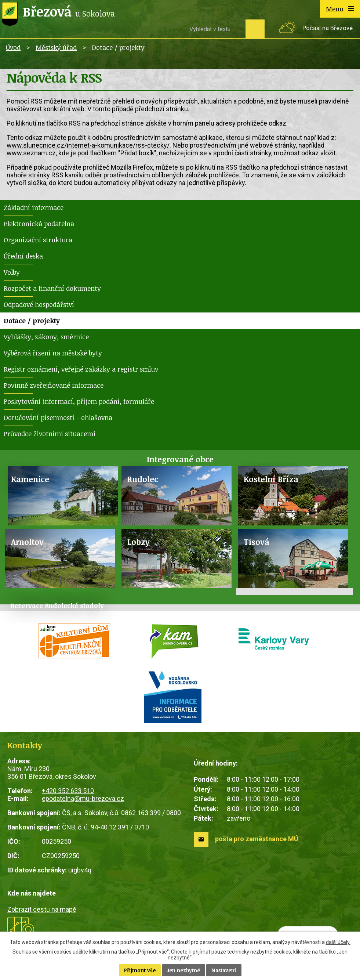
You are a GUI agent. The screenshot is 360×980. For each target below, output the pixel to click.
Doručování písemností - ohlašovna (58, 417)
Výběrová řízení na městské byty (53, 353)
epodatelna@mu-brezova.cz (83, 798)
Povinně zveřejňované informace (54, 385)
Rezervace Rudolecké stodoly (57, 605)
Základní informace (34, 207)
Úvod (13, 47)
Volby (12, 272)
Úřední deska (23, 256)
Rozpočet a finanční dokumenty (52, 288)
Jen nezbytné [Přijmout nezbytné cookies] (183, 970)
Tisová (257, 542)
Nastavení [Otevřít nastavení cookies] (224, 970)
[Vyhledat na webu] (215, 29)
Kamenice (30, 479)
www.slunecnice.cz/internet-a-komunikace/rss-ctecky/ (88, 145)
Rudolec (143, 479)
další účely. (338, 942)
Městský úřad (56, 47)
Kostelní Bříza (271, 479)
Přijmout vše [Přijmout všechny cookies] (140, 970)
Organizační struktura (38, 240)
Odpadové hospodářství (39, 304)
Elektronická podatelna (39, 224)
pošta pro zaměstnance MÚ (257, 839)
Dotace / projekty (32, 321)
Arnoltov (27, 542)
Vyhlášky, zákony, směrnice (46, 337)
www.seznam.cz (31, 153)
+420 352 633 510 (68, 791)
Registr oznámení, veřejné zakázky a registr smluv (81, 369)
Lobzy (139, 542)
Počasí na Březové (328, 28)
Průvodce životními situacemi (50, 434)
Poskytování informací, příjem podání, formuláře (79, 401)
